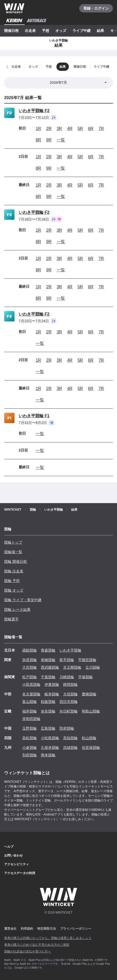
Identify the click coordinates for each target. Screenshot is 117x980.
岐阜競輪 (52, 694)
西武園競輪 (50, 667)
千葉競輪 (48, 677)
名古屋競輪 (31, 694)
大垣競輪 (70, 694)
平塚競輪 (85, 677)
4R (70, 129)
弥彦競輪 (30, 660)
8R (38, 140)
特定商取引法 (47, 929)
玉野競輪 (30, 728)
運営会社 (10, 929)
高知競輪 (70, 738)
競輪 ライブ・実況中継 (23, 600)
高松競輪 (30, 738)
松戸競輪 (30, 677)
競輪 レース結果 (17, 609)
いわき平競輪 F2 (34, 111)
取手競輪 (67, 660)
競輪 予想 (12, 581)
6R (91, 129)
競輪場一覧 (13, 552)
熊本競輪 (48, 755)
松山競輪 (89, 738)
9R (49, 140)
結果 (100, 31)
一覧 (61, 140)
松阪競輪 (48, 702)
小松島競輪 (50, 738)
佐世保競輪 (91, 748)
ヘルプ (9, 847)
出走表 (30, 31)
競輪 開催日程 (16, 561)
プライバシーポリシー (76, 929)
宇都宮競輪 (87, 660)
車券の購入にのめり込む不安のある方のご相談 (37, 945)
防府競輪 (67, 728)
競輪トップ (13, 542)
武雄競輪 (70, 748)
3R (59, 129)
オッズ (61, 31)
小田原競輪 (31, 684)
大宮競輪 (30, 667)
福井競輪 (30, 711)
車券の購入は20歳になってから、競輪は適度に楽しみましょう (48, 938)
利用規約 (27, 929)
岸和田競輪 (31, 719)
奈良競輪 (48, 711)
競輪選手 (11, 619)
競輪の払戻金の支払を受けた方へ (27, 951)
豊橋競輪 (89, 694)
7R (101, 129)
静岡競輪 (70, 684)
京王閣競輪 (72, 667)
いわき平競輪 (70, 650)
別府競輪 (30, 755)
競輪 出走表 (14, 571)
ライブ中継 (82, 31)
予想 (46, 31)
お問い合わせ (13, 855)
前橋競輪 (48, 660)
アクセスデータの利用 (20, 873)
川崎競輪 (67, 677)
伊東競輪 (52, 684)
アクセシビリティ (17, 864)
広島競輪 (48, 728)
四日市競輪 (69, 702)
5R (80, 129)
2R (49, 129)
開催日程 (11, 31)
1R (38, 129)
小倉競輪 (30, 748)
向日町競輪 (69, 711)
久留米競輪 (50, 748)
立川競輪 (93, 667)
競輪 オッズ (14, 590)
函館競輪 (30, 650)
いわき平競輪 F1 (34, 416)
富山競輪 (30, 702)
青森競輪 (48, 650)
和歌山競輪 (91, 711)
